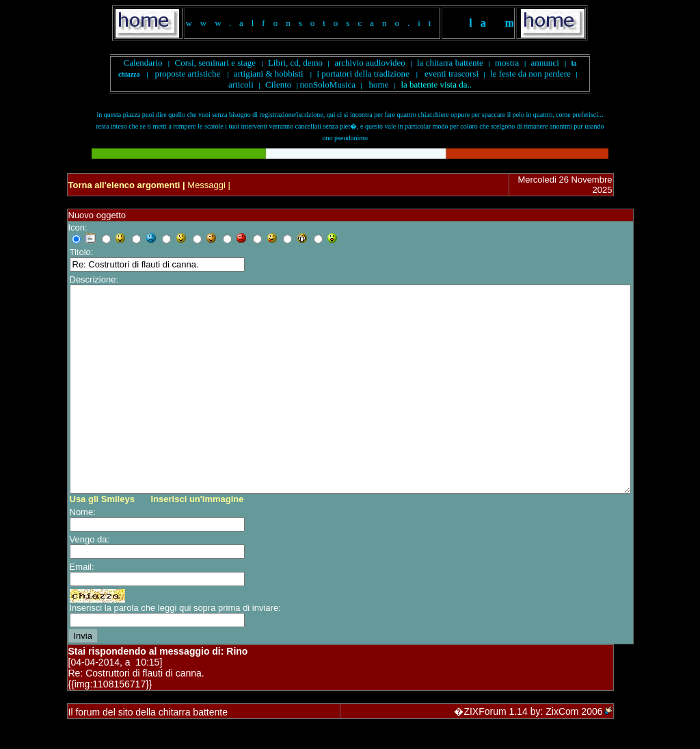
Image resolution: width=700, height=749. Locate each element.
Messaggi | (208, 185)
